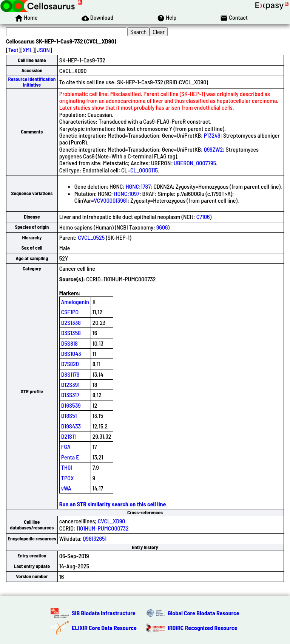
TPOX (68, 478)
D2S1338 (71, 322)
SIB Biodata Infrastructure (103, 613)
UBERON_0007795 (195, 163)
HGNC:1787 (138, 186)
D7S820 (70, 364)
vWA (66, 488)
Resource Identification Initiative (32, 82)
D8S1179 (70, 374)
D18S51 (69, 415)
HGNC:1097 (127, 193)
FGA (66, 446)
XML (28, 50)
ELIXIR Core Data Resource (104, 628)
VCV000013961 (111, 200)
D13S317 (70, 395)
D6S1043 (71, 353)
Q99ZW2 (214, 149)
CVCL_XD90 (112, 521)
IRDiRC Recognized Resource (202, 628)
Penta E (70, 457)
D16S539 (71, 405)
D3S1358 (71, 333)
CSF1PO (70, 312)
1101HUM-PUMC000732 (103, 528)
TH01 (67, 467)
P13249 (212, 135)
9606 (162, 227)
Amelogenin (75, 302)
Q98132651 (95, 538)
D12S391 (70, 384)
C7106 (203, 216)
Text (13, 50)
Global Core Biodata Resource (204, 613)
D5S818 (69, 343)
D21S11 (69, 436)
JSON (43, 50)
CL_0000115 (144, 170)
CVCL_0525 (91, 237)
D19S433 (71, 426)
